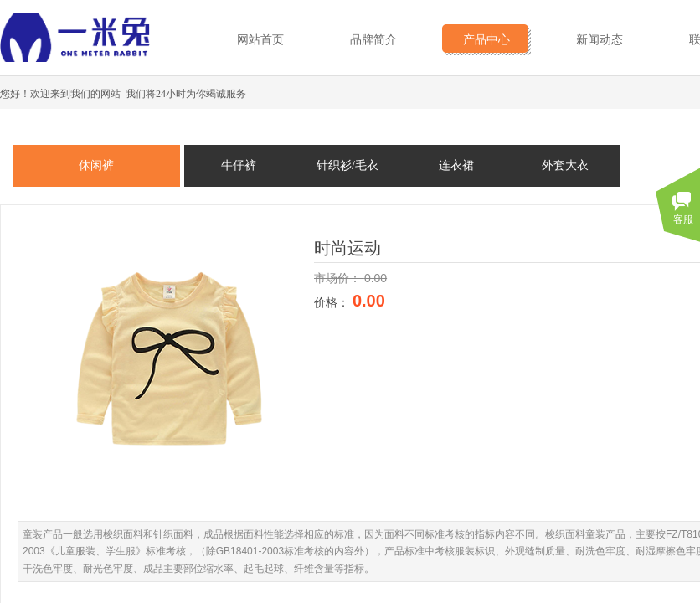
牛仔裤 (239, 165)
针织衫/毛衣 (347, 165)
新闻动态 (600, 40)
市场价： (339, 278)
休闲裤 (96, 165)
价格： (333, 302)
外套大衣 (565, 165)
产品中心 (486, 40)
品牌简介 (373, 40)
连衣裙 (456, 165)
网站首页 (260, 40)
